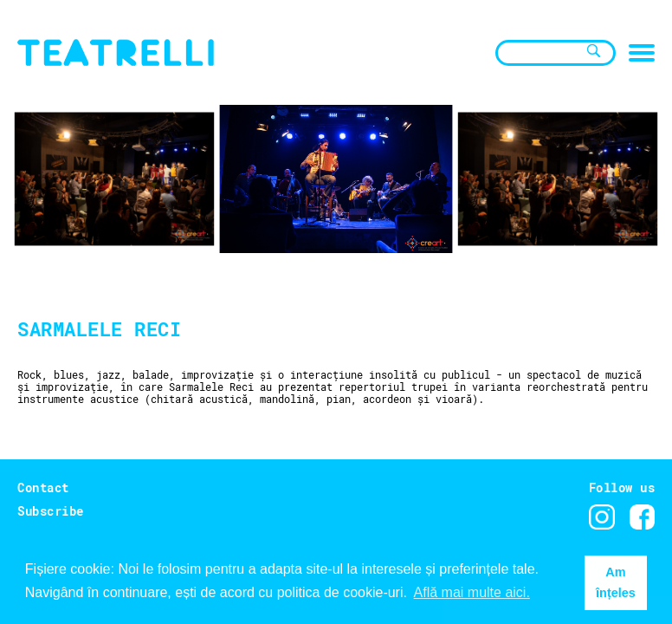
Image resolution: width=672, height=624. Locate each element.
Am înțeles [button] (616, 582)
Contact (43, 487)
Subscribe (51, 511)
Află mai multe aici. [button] (472, 592)
